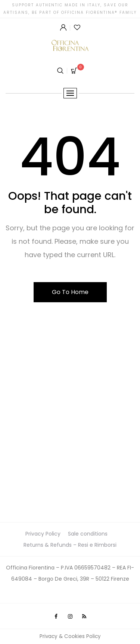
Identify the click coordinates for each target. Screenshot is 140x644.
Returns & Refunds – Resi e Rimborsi (70, 545)
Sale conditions (88, 534)
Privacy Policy (43, 534)
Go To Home (70, 292)
